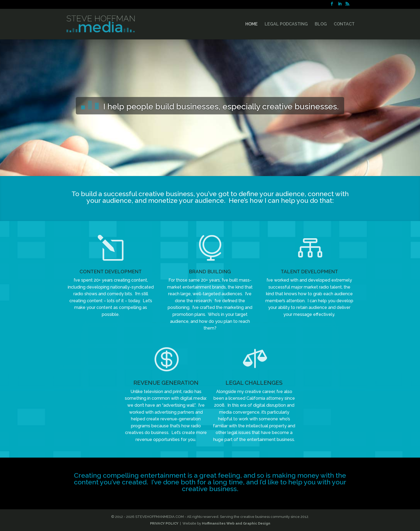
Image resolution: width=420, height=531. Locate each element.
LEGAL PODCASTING (286, 24)
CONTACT (344, 24)
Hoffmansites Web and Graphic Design (236, 523)
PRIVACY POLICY (164, 523)
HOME (252, 24)
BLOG (321, 24)
